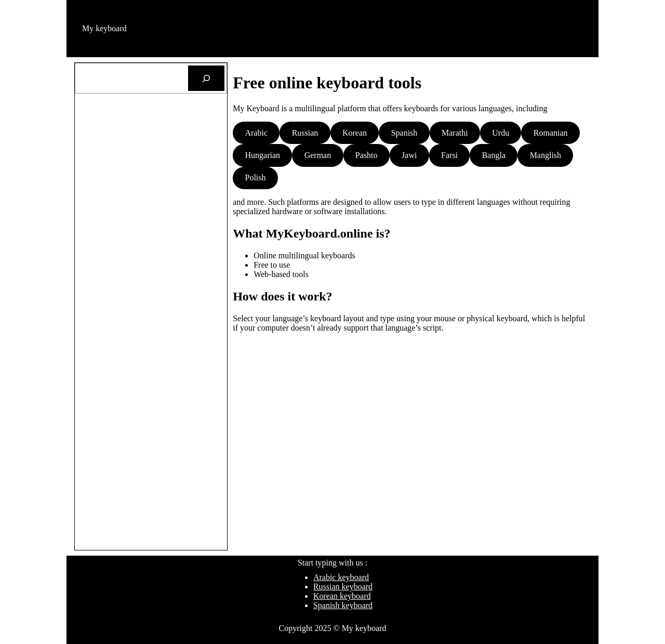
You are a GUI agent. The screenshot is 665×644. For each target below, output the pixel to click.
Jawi (409, 155)
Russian (305, 133)
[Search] (207, 78)
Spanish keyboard (343, 605)
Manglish (546, 155)
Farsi (449, 155)
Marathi (455, 133)
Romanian (551, 133)
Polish (256, 178)
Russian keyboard (343, 587)
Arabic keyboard (341, 577)
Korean (355, 133)
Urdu (501, 133)
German (318, 155)
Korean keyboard (342, 596)
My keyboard (104, 28)
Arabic (257, 133)
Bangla (494, 155)
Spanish (404, 133)
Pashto (367, 155)
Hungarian (263, 155)
